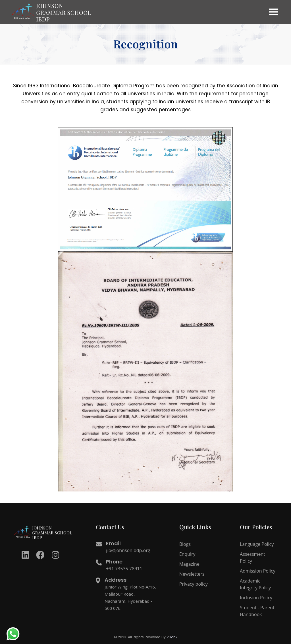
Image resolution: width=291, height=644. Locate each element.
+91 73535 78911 (124, 569)
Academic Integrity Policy (255, 584)
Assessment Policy (252, 557)
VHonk (172, 637)
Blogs (185, 544)
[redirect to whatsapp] (13, 634)
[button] (273, 12)
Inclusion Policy (256, 598)
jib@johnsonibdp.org (128, 550)
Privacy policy (194, 584)
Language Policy (257, 544)
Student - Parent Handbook (257, 611)
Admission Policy (258, 571)
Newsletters (192, 574)
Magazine (189, 564)
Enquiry (187, 554)
